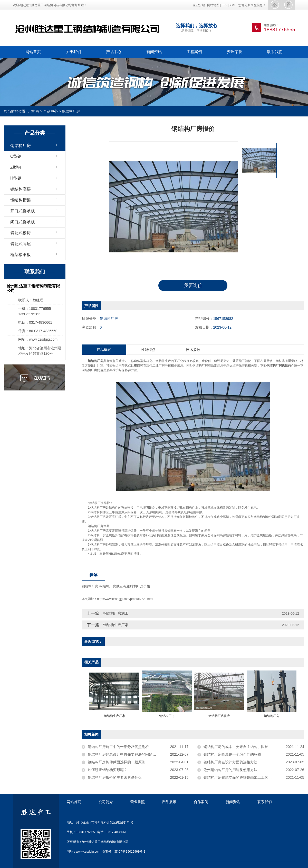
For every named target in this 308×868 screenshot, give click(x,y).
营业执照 (138, 802)
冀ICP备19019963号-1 (130, 852)
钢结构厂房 (71, 111)
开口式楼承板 (23, 211)
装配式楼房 (21, 233)
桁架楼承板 (21, 255)
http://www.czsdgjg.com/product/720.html (125, 599)
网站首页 (33, 52)
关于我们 (73, 52)
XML (233, 5)
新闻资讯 (154, 52)
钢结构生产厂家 (116, 625)
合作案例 (201, 802)
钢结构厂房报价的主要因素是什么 (115, 777)
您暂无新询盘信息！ (252, 5)
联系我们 (275, 52)
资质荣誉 (235, 52)
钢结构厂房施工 (116, 613)
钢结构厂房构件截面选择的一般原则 (117, 762)
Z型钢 (16, 167)
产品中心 (114, 52)
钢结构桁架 (21, 200)
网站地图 (213, 5)
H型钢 (16, 178)
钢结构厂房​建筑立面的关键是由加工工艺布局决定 (243, 777)
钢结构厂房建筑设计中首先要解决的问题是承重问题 (129, 754)
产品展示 (169, 802)
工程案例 (194, 52)
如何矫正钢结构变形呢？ (108, 770)
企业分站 (199, 5)
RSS (224, 5)
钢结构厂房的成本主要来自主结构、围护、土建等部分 (247, 747)
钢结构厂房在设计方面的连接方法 (230, 762)
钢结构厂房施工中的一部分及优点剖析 (118, 747)
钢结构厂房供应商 (113, 586)
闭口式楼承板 (23, 222)
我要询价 (193, 285)
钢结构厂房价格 (138, 586)
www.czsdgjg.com (88, 852)
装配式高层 (21, 244)
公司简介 (106, 802)
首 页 (35, 111)
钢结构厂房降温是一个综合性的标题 (232, 754)
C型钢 (16, 156)
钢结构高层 (21, 189)
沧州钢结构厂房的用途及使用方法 (230, 770)
